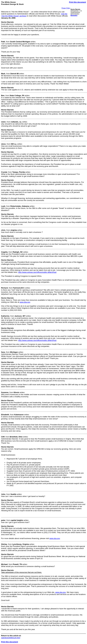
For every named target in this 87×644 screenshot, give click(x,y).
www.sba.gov (25, 302)
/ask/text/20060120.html (11, 638)
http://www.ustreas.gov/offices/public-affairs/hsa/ (37, 272)
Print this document (77, 2)
